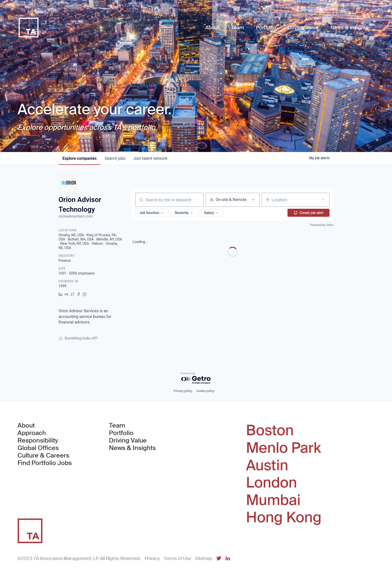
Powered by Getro (322, 225)
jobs (115, 158)
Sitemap (204, 558)
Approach (32, 433)
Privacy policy (183, 391)
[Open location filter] (323, 200)
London (271, 483)
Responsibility (38, 440)
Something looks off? (78, 338)
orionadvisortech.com (75, 216)
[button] (152, 213)
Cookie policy (205, 391)
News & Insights (132, 448)
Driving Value (128, 440)
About (26, 425)
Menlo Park (283, 448)
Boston (270, 430)
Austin (267, 465)
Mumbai (273, 500)
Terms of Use (177, 558)
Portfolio (121, 433)
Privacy (152, 558)
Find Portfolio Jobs (45, 463)
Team (117, 425)
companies (79, 158)
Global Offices (38, 448)
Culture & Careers (43, 455)
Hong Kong (284, 517)
